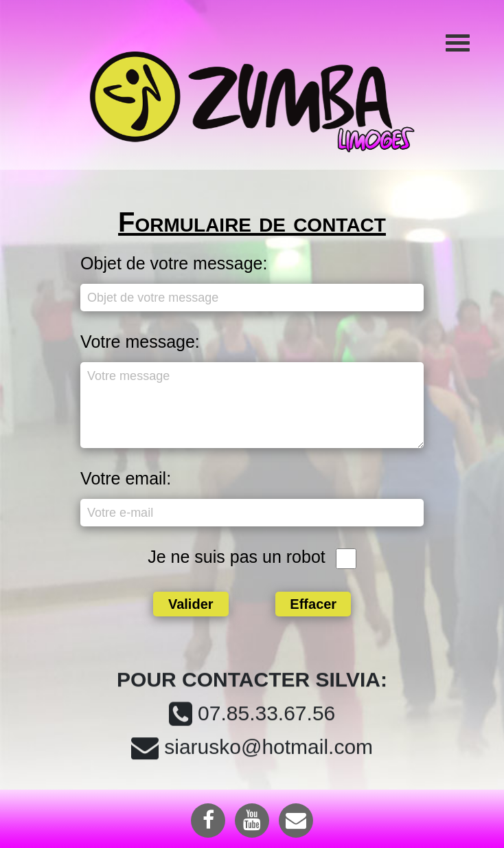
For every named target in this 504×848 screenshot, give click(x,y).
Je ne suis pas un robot (237, 557)
